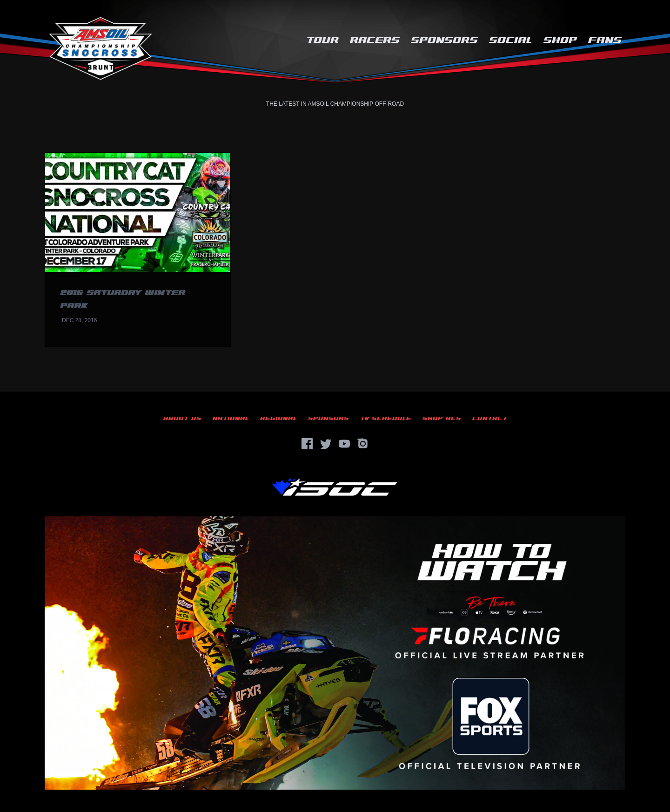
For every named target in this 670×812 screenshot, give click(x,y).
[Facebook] (307, 444)
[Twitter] (326, 444)
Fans (605, 40)
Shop (560, 40)
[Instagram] (363, 444)
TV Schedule (386, 418)
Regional (278, 418)
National (231, 418)
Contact (490, 418)
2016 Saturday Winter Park (123, 300)
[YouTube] (344, 444)
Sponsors (444, 40)
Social (511, 40)
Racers (375, 40)
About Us (182, 418)
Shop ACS (442, 418)
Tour (322, 40)
